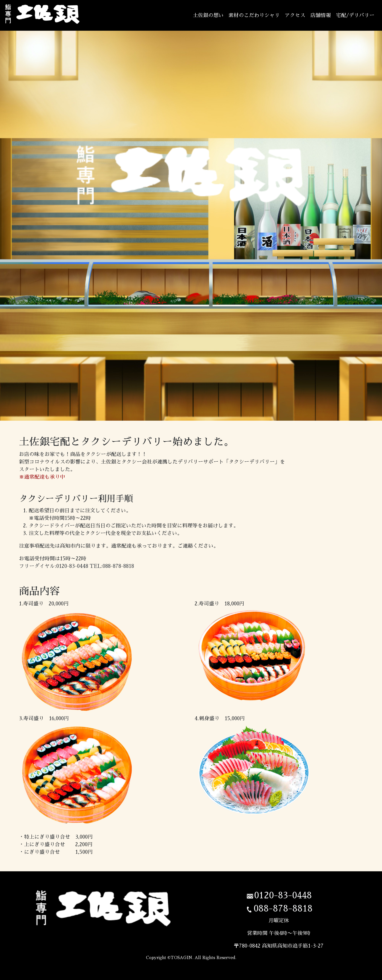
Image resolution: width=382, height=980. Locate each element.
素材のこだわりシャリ (254, 15)
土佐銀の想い (208, 15)
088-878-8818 (283, 909)
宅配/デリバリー (355, 15)
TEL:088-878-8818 (112, 566)
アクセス (295, 15)
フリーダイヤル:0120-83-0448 (54, 566)
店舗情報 (321, 15)
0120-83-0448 (283, 895)
